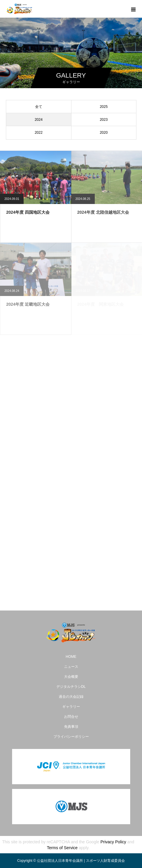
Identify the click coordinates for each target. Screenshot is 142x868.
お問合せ (71, 717)
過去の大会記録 (71, 697)
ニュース (71, 667)
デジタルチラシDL (71, 687)
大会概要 (71, 677)
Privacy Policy (113, 842)
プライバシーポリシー (71, 737)
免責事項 (71, 727)
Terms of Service (62, 848)
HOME (71, 657)
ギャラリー (71, 707)
